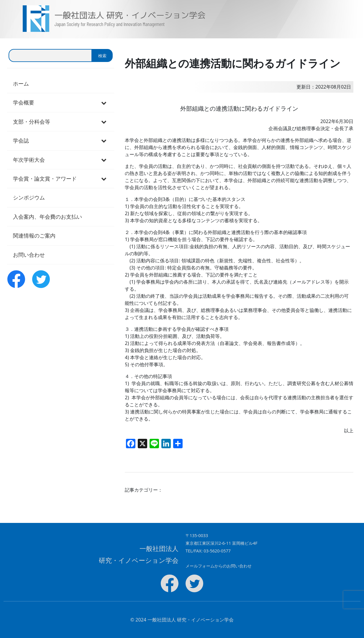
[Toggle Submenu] (104, 103)
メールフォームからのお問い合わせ (219, 566)
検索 (102, 56)
